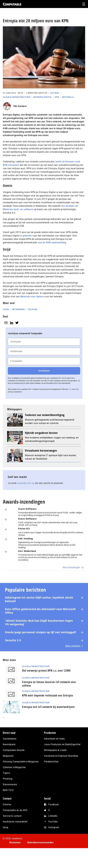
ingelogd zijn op (26, 483)
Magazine (8, 756)
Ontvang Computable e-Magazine (21, 762)
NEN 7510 (8, 790)
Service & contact (12, 816)
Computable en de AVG (15, 810)
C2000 (6, 309)
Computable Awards (14, 750)
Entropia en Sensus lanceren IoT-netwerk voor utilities (49, 684)
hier (70, 389)
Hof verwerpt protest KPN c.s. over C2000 (46, 671)
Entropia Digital (43, 97)
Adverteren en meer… (55, 739)
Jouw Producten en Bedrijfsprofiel (62, 744)
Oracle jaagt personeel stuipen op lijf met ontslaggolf (41, 632)
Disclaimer (15, 842)
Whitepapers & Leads (55, 750)
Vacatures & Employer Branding (61, 756)
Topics (6, 773)
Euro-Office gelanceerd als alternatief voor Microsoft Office (40, 611)
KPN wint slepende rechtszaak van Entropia (47, 695)
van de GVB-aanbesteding (52, 243)
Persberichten (51, 762)
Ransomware (10, 784)
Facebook (53, 804)
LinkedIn (53, 816)
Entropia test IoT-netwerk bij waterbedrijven (48, 707)
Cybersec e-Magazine (14, 767)
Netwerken (18, 309)
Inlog (6, 827)
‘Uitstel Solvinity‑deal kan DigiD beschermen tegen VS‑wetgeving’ (39, 622)
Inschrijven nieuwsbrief (15, 822)
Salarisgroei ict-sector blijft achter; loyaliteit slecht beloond (39, 599)
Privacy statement (19, 850)
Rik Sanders (20, 106)
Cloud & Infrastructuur (17, 97)
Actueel (55, 93)
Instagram (54, 827)
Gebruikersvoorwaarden (40, 842)
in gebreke (26, 236)
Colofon (7, 804)
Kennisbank (9, 744)
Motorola (68, 97)
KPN (57, 97)
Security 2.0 (13, 640)
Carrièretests (10, 739)
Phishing (8, 779)
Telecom (32, 309)
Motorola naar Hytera (32, 297)
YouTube (53, 822)
